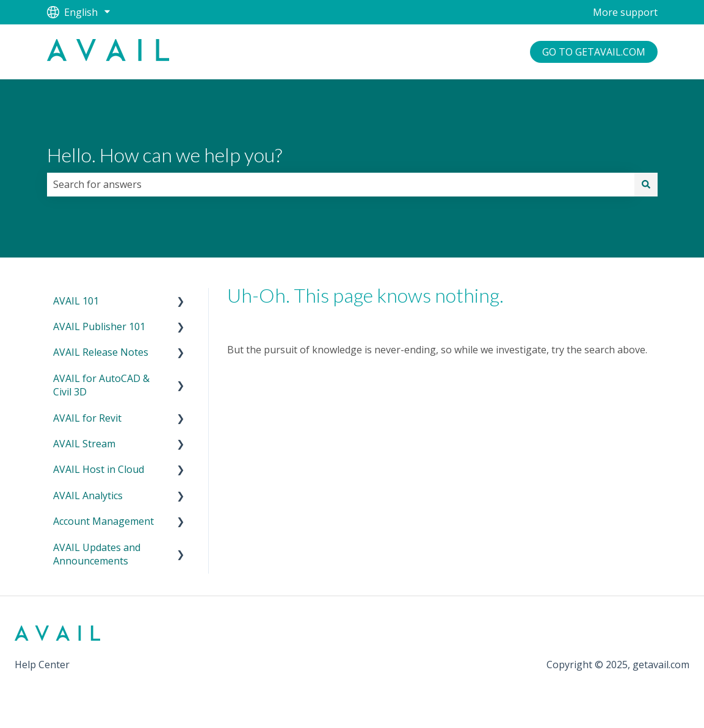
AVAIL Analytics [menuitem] (88, 496)
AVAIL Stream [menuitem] (84, 444)
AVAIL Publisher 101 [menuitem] (99, 326)
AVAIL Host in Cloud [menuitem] (99, 469)
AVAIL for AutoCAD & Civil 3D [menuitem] (101, 385)
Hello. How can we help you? (165, 155)
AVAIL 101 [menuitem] (76, 301)
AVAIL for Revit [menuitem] (87, 418)
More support (625, 12)
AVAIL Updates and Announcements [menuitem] (97, 554)
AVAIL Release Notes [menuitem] (101, 352)
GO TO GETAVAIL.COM (594, 52)
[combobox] (341, 184)
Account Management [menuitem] (103, 521)
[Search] (646, 184)
